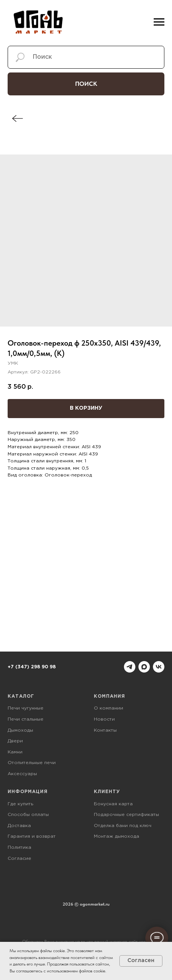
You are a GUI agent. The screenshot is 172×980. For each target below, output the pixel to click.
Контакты (105, 730)
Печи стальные (26, 719)
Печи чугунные (26, 708)
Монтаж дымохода (117, 836)
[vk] (159, 667)
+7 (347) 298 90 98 (32, 667)
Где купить (20, 804)
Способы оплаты (28, 815)
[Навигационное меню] (159, 22)
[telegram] (130, 667)
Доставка (19, 826)
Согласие (19, 859)
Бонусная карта (113, 804)
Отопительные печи (32, 763)
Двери (15, 741)
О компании (109, 708)
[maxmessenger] (144, 667)
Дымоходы (20, 730)
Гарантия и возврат (32, 836)
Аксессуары (22, 774)
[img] (18, 118)
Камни (15, 752)
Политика (19, 847)
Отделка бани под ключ (123, 826)
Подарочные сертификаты (126, 815)
